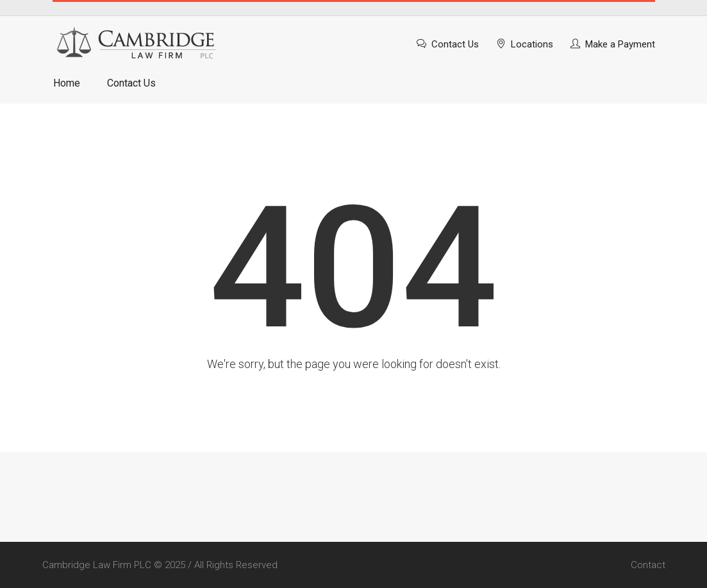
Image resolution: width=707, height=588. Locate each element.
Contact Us (455, 44)
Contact (648, 565)
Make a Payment (620, 44)
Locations (532, 44)
